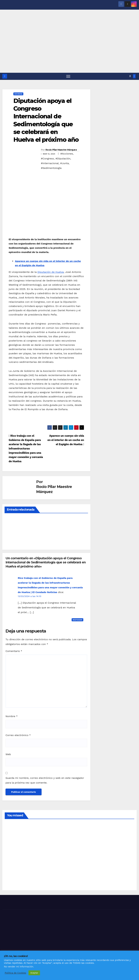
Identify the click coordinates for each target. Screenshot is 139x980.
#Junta (65, 163)
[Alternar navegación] (68, 76)
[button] (130, 76)
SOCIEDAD (18, 94)
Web (8, 754)
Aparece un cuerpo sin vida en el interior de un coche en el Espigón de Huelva (66, 440)
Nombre (12, 716)
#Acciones (67, 154)
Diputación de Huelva (51, 272)
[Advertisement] (69, 49)
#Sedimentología (51, 168)
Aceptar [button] (34, 973)
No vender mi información (19, 967)
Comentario (14, 651)
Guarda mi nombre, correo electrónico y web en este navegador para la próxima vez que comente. (45, 780)
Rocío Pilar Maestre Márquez (61, 150)
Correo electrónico (18, 735)
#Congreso (47, 159)
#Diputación (63, 159)
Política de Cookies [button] (15, 973)
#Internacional (50, 163)
